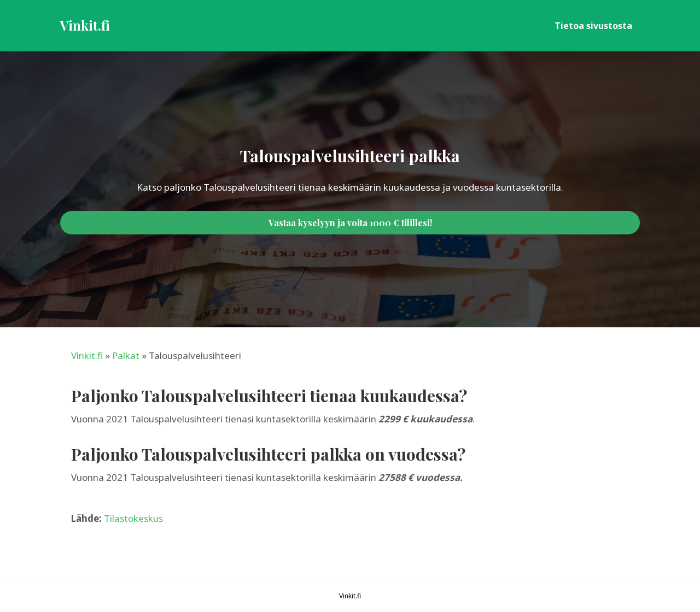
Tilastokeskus (133, 518)
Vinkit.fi (87, 355)
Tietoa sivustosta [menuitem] (593, 26)
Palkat (126, 355)
